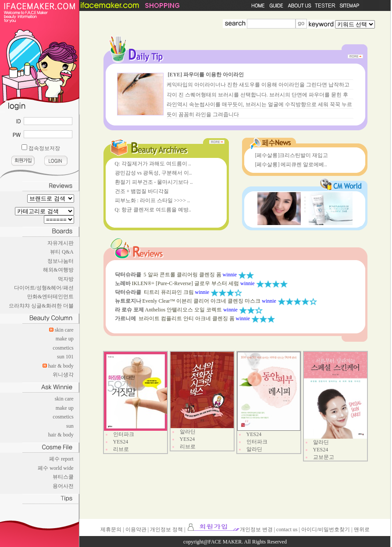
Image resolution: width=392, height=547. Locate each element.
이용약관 (136, 529)
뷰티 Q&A (62, 252)
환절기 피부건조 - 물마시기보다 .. (154, 182)
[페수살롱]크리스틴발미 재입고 (292, 155)
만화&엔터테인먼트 (50, 297)
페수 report (61, 459)
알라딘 (188, 432)
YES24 (121, 442)
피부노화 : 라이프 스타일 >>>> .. (152, 200)
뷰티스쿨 (63, 477)
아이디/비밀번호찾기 (326, 529)
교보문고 (324, 457)
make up (65, 339)
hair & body (61, 366)
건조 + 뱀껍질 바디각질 (142, 191)
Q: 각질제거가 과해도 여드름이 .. (153, 164)
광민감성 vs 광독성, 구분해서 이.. (153, 173)
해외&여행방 (58, 270)
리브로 (121, 449)
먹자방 (66, 279)
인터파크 (124, 434)
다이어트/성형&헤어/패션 (44, 288)
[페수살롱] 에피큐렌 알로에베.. (291, 164)
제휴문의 (111, 529)
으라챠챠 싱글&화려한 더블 (41, 306)
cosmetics (63, 348)
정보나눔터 (61, 261)
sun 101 (65, 357)
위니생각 (63, 375)
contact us (287, 529)
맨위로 (362, 529)
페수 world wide (55, 468)
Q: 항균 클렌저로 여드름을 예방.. (153, 210)
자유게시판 (61, 243)
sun (70, 426)
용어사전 (63, 486)
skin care (64, 330)
